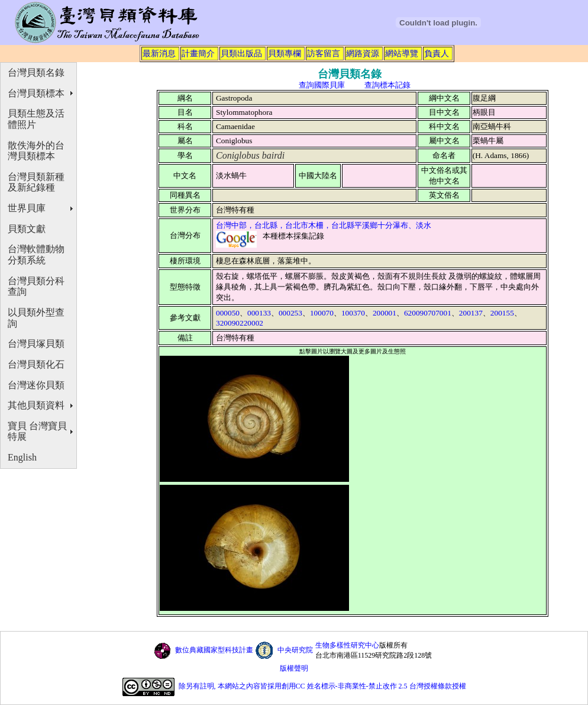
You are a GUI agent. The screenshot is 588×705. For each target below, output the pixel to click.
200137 (471, 313)
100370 (353, 313)
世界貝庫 (27, 208)
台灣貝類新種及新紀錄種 (36, 182)
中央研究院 (295, 650)
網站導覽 (402, 53)
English (22, 457)
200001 (385, 313)
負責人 (437, 53)
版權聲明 (294, 668)
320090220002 (240, 323)
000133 (259, 313)
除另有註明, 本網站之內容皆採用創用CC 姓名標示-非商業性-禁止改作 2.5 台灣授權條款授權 (322, 687)
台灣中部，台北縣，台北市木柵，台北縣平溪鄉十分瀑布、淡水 (324, 225)
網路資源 (363, 53)
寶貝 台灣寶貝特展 (37, 432)
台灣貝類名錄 (36, 73)
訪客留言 (324, 53)
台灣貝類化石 (36, 364)
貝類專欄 (285, 53)
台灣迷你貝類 (36, 385)
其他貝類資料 (36, 405)
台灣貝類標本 (36, 93)
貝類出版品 (241, 53)
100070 (322, 313)
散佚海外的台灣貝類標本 (36, 151)
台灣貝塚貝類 (36, 344)
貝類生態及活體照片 (36, 119)
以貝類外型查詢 (36, 318)
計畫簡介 (198, 53)
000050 (228, 313)
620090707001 (428, 313)
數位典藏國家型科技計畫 (214, 650)
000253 (290, 313)
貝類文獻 (27, 229)
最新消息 (159, 53)
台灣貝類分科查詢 (36, 286)
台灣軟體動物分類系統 (36, 255)
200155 (502, 313)
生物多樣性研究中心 (347, 645)
